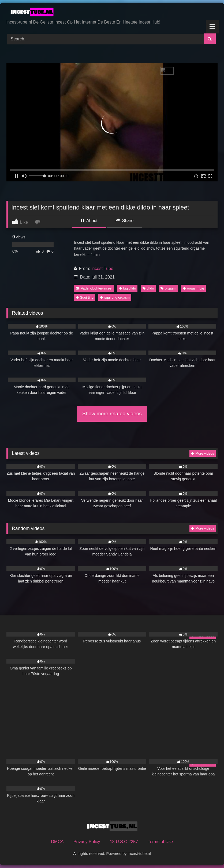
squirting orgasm (115, 297)
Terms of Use (160, 842)
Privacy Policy (87, 842)
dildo (148, 288)
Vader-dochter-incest (94, 288)
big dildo (128, 288)
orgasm (168, 288)
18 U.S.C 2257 (124, 842)
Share (125, 221)
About (89, 221)
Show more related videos (112, 414)
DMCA (57, 842)
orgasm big (193, 288)
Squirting (85, 297)
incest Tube (102, 269)
